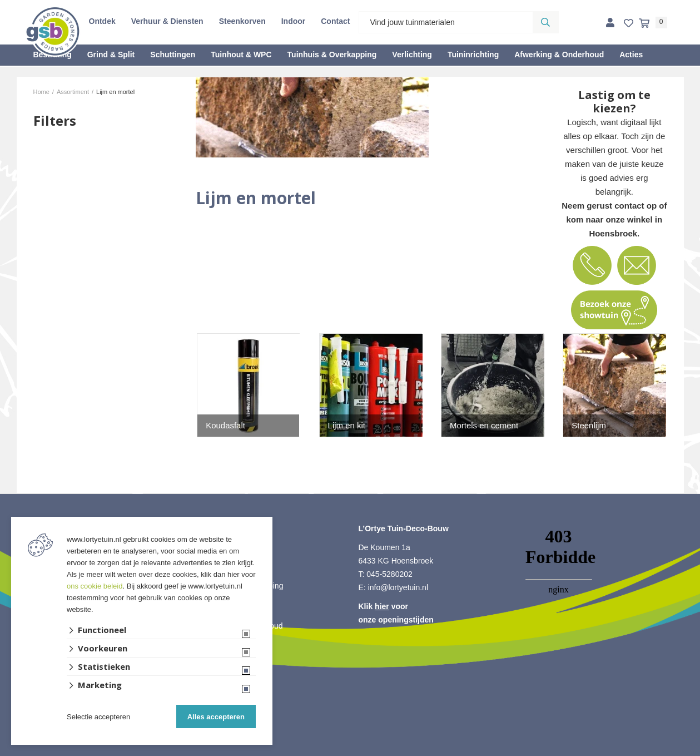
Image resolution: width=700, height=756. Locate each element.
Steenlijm (589, 425)
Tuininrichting (473, 55)
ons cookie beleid (95, 586)
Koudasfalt (225, 425)
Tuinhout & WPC (241, 55)
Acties (631, 55)
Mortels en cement (484, 425)
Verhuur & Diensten (167, 21)
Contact (335, 21)
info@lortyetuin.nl (398, 587)
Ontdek (102, 21)
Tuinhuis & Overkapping (332, 55)
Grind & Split (111, 55)
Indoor (294, 21)
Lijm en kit (347, 425)
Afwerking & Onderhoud (559, 55)
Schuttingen (173, 55)
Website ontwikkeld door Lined (350, 751)
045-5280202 (389, 574)
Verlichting (412, 55)
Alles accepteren (216, 717)
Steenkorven (242, 21)
